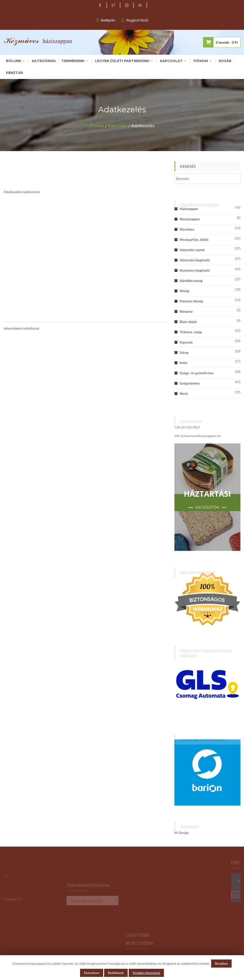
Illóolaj (184, 291)
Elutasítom (92, 973)
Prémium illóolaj (191, 301)
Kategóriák (44, 61)
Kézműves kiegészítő (195, 270)
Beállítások (116, 973)
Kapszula (186, 342)
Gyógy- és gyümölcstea (197, 373)
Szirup (184, 352)
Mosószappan (190, 219)
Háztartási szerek (192, 250)
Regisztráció (137, 20)
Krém (184, 363)
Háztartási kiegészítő (195, 260)
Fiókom (201, 61)
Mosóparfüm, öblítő (194, 240)
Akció (184, 393)
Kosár (225, 61)
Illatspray (186, 311)
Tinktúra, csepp (191, 332)
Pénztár (15, 73)
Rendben (221, 963)
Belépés (108, 20)
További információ (146, 973)
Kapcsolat (171, 61)
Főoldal (100, 124)
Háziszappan (189, 209)
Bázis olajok (188, 322)
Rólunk (14, 61)
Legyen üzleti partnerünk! (122, 61)
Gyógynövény (190, 383)
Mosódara (187, 229)
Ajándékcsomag (191, 281)
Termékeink (73, 61)
